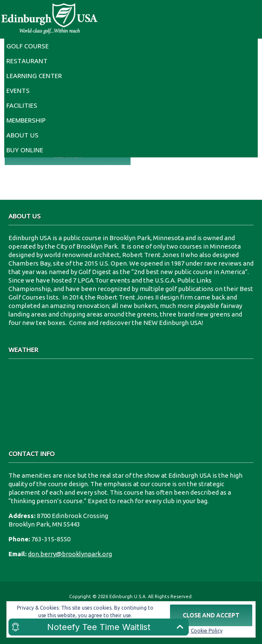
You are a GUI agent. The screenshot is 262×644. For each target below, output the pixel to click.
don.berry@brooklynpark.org (70, 554)
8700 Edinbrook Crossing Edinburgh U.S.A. (131, 399)
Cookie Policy (207, 631)
